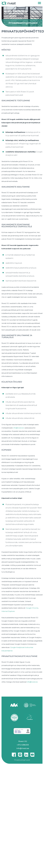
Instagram (20, 754)
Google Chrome (32, 608)
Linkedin (26, 754)
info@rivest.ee (19, 428)
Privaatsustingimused (22, 760)
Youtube (32, 754)
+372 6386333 (23, 745)
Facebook (14, 754)
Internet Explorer (8, 611)
